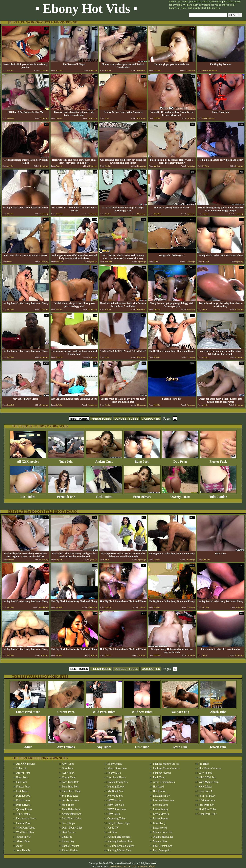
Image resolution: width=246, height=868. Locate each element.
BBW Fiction (115, 800)
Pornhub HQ (66, 495)
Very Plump (205, 773)
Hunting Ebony (116, 787)
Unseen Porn (66, 710)
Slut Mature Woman (210, 768)
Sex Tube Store (70, 800)
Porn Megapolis (162, 850)
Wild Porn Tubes (104, 710)
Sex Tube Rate (70, 796)
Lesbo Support (161, 819)
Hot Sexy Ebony (117, 777)
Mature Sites (160, 841)
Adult (28, 746)
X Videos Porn (207, 800)
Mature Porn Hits (163, 832)
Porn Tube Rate (70, 782)
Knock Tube (218, 746)
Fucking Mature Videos (166, 764)
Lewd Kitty (159, 823)
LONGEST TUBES (126, 419)
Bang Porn (142, 460)
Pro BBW (204, 764)
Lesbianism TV (162, 796)
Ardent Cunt (104, 460)
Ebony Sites (114, 773)
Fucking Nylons (162, 773)
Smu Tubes (68, 805)
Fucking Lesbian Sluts (120, 841)
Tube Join (66, 460)
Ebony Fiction (70, 850)
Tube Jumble (218, 495)
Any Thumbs (66, 746)
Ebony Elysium (70, 846)
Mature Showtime (163, 837)
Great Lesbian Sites (164, 782)
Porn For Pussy (207, 796)
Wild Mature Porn (209, 782)
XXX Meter (205, 787)
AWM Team (117, 866)
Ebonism (67, 837)
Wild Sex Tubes (142, 710)
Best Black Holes (71, 819)
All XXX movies (28, 460)
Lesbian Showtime (163, 800)
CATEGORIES (151, 419)
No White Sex (115, 796)
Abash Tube (218, 710)
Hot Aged (158, 787)
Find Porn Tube (207, 809)
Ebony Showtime (117, 768)
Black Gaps (68, 823)
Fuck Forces (104, 495)
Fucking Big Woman (119, 837)
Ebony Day (68, 841)
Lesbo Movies (161, 814)
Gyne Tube (180, 746)
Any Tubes (104, 746)
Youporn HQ (180, 710)
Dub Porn (180, 460)
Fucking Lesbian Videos (121, 846)
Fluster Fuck (218, 460)
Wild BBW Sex (207, 777)
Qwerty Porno (180, 495)
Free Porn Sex (206, 805)
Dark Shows (69, 832)
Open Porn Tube (208, 814)
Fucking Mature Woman (167, 768)
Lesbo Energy (161, 809)
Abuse (152, 866)
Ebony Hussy (115, 764)
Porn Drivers (142, 495)
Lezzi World (160, 828)
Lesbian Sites (160, 805)
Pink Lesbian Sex (163, 846)
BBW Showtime (117, 809)
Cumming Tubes (117, 819)
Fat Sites (112, 832)
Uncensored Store (28, 710)
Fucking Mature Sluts (119, 850)
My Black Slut (116, 791)
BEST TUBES (79, 419)
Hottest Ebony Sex (118, 782)
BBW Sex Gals (116, 805)
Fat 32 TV (113, 828)
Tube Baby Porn (71, 809)
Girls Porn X (206, 791)
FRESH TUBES (101, 419)
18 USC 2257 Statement (135, 866)
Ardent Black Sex (72, 814)
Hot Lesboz (159, 791)
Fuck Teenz (159, 777)
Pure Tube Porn (70, 787)
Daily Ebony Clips (72, 828)
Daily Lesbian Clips (119, 823)
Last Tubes (28, 495)
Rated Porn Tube (71, 791)
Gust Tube (142, 746)
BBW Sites (114, 814)
